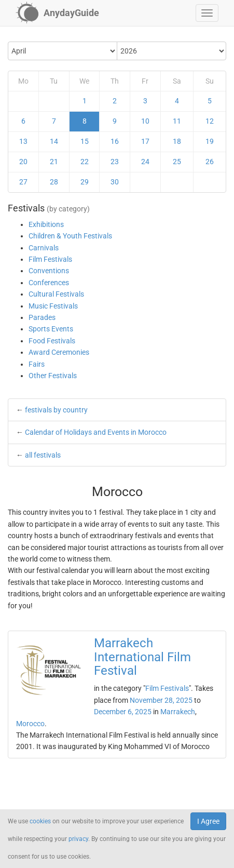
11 (177, 121)
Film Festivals (50, 259)
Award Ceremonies (59, 352)
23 (115, 162)
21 (54, 162)
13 (23, 141)
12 (210, 121)
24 (145, 162)
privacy (78, 839)
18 (177, 141)
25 (177, 162)
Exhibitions (46, 224)
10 (145, 121)
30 (115, 182)
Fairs (37, 364)
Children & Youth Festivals (70, 236)
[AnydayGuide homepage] (57, 13)
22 (85, 162)
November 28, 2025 (161, 700)
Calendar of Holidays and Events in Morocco (96, 432)
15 (85, 141)
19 (210, 141)
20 (23, 162)
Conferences (49, 283)
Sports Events (51, 329)
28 (54, 182)
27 (23, 182)
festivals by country (56, 410)
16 (115, 141)
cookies (40, 821)
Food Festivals (52, 341)
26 (210, 162)
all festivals (43, 455)
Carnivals (44, 248)
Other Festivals (53, 376)
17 (145, 141)
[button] (207, 13)
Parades (42, 317)
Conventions (49, 271)
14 (54, 141)
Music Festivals (53, 306)
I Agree (208, 821)
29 (85, 182)
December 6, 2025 (123, 712)
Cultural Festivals (56, 294)
